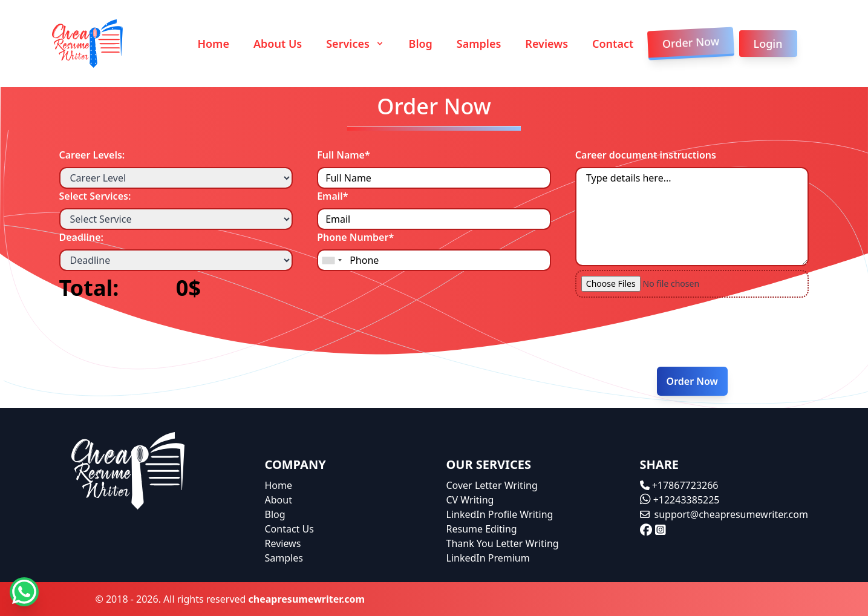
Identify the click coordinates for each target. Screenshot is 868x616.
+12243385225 (680, 500)
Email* (332, 196)
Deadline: (82, 237)
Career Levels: (92, 155)
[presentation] (677, 333)
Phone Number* (355, 237)
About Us (278, 44)
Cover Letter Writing (492, 485)
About (279, 500)
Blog (421, 44)
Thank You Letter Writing (503, 543)
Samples (479, 44)
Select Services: (95, 196)
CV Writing (470, 500)
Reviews (547, 44)
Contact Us (289, 529)
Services (355, 44)
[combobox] (331, 260)
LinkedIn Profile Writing (500, 514)
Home (213, 44)
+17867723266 (679, 485)
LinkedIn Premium (488, 558)
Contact (613, 44)
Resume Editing (482, 529)
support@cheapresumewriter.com (724, 514)
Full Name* (344, 155)
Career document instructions (646, 155)
